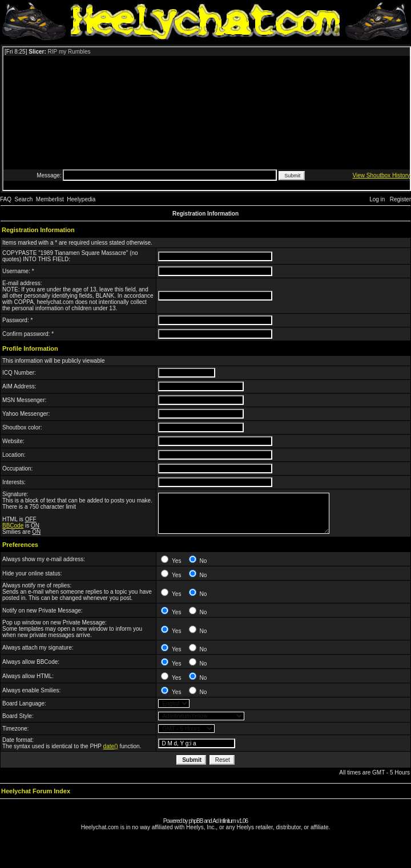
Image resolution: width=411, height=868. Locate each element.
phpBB (196, 821)
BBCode (13, 526)
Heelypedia (81, 199)
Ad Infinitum (224, 821)
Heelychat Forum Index (36, 791)
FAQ (6, 199)
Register (400, 199)
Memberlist (50, 199)
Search (24, 199)
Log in (377, 199)
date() (111, 746)
